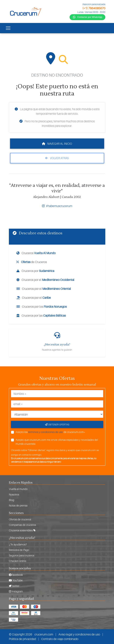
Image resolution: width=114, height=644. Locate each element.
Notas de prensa (18, 505)
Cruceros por (35, 271)
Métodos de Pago (19, 550)
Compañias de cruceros (22, 525)
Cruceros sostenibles (22, 530)
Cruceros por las (41, 315)
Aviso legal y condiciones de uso (79, 634)
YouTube (16, 580)
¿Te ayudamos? (18, 544)
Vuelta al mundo (18, 489)
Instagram (16, 591)
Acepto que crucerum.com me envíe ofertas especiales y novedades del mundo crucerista (57, 442)
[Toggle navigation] (8, 28)
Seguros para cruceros (22, 555)
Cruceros (36, 253)
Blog (12, 500)
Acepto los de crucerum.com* (50, 432)
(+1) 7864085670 (94, 8)
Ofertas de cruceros (20, 519)
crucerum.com (44, 634)
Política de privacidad (22, 639)
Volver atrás (57, 158)
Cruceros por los (42, 307)
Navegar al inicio (57, 144)
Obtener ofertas (57, 424)
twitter (14, 586)
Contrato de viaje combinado (60, 639)
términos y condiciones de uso (46, 432)
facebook (16, 575)
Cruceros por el (45, 280)
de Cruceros (32, 262)
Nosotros (14, 494)
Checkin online (18, 561)
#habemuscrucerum (57, 206)
